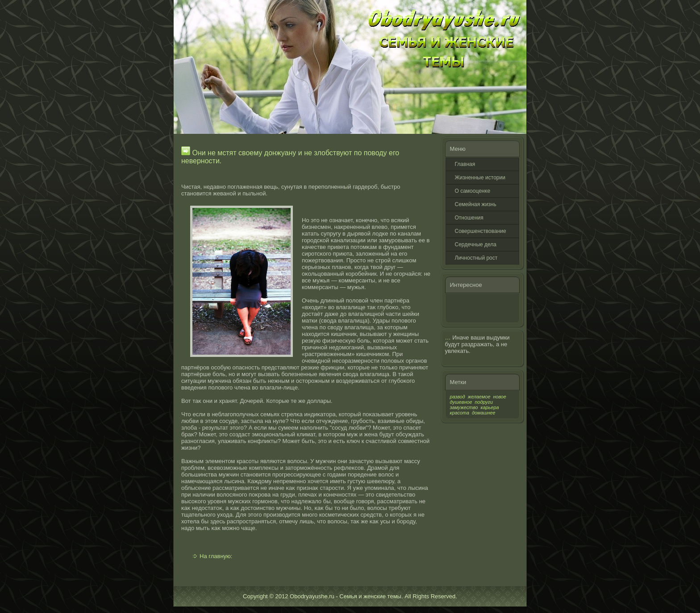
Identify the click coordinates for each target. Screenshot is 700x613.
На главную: (216, 556)
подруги (484, 402)
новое (499, 397)
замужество (464, 407)
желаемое (479, 397)
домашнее (483, 413)
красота (460, 413)
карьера (490, 407)
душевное (461, 402)
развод (458, 397)
